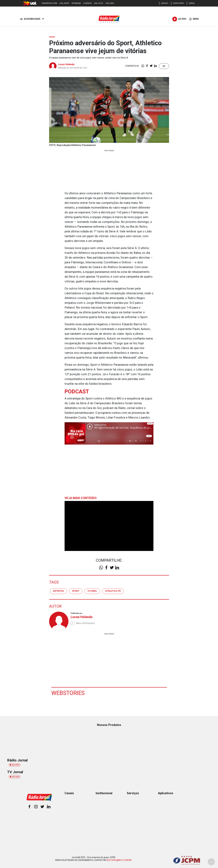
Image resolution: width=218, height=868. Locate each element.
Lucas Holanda (66, 64)
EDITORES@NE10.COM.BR (119, 860)
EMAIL (191, 3)
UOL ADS (110, 3)
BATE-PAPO (177, 3)
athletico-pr (113, 591)
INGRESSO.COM (50, 3)
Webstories (68, 693)
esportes (58, 591)
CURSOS (87, 3)
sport (76, 591)
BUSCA (164, 3)
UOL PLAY (99, 3)
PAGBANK (76, 3)
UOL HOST (64, 3)
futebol (92, 591)
